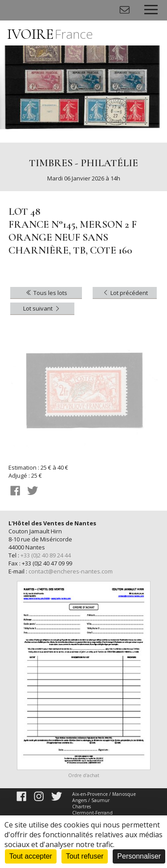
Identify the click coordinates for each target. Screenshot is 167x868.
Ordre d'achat (84, 775)
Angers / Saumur (91, 800)
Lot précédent (125, 293)
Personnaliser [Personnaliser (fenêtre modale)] (139, 856)
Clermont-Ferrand (92, 813)
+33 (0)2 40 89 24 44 (46, 555)
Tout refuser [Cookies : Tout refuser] (85, 856)
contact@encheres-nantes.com (71, 571)
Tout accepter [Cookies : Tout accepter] (31, 856)
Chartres (81, 807)
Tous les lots (46, 293)
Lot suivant (42, 308)
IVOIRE (50, 34)
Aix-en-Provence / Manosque (104, 794)
